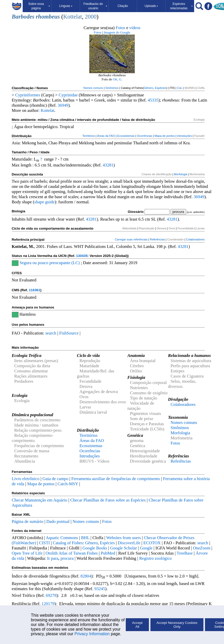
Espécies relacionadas (181, 6)
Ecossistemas (126, 136)
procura (67, 558)
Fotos (120, 28)
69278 (51, 595)
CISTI (44, 543)
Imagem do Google (117, 32)
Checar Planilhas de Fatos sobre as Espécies (108, 500)
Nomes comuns (93, 88)
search (51, 333)
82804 (86, 576)
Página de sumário (28, 521)
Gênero (149, 88)
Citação (123, 6)
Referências (157, 239)
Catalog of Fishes (68, 543)
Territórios (88, 136)
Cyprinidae (68, 95)
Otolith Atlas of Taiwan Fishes (72, 553)
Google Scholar (123, 548)
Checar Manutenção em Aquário (40, 500)
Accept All (137, 625)
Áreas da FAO (106, 136)
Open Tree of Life (27, 553)
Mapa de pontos (165, 136)
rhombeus (48, 17)
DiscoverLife (129, 543)
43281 (108, 165)
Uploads (151, 6)
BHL (85, 538)
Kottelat (73, 17)
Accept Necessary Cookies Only (177, 625)
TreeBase (185, 553)
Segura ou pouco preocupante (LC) (50, 263)
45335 (153, 100)
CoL (180, 88)
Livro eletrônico (26, 479)
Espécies (161, 88)
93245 (100, 589)
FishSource (69, 333)
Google (146, 548)
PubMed (108, 553)
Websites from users (124, 538)
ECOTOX (152, 543)
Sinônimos (112, 88)
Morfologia (180, 174)
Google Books (95, 548)
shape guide (44, 202)
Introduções (185, 136)
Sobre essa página (39, 6)
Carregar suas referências (131, 239)
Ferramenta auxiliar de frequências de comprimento (116, 479)
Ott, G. (118, 79)
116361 (34, 290)
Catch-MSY (68, 484)
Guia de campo (55, 479)
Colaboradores (195, 239)
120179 (48, 604)
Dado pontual (58, 521)
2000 (91, 17)
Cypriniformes (28, 95)
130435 (82, 256)
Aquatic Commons (62, 538)
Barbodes (23, 17)
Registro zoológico (155, 558)
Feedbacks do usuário (95, 6)
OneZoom (202, 548)
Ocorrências (145, 136)
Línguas (66, 6)
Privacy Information (92, 634)
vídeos (135, 28)
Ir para (53, 558)
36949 (63, 105)
